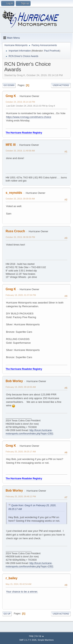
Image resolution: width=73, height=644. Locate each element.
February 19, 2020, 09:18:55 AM (21, 387)
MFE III (11, 145)
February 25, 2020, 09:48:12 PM (21, 496)
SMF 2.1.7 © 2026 (28, 640)
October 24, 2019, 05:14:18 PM (20, 102)
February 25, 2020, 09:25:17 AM (21, 452)
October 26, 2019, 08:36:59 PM (20, 237)
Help (31, 636)
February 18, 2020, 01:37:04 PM (21, 295)
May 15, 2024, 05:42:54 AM (18, 584)
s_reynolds (14, 193)
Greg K (11, 96)
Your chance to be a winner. (22, 592)
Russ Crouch (15, 231)
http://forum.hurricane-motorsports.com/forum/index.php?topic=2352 (29, 432)
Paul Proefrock (52, 51)
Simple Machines (46, 640)
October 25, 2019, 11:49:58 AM (20, 151)
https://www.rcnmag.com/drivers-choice (29, 117)
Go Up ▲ (40, 636)
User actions (61, 85)
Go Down (9, 85)
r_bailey (11, 578)
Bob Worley (14, 381)
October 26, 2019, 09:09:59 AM (20, 199)
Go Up (7, 614)
